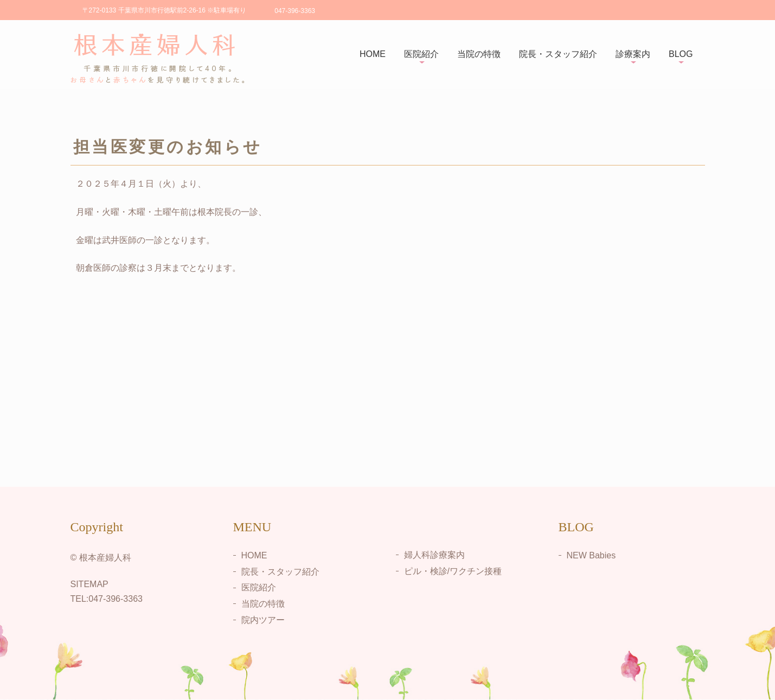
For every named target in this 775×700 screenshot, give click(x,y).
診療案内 (633, 54)
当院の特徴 (479, 54)
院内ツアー (263, 620)
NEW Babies (591, 555)
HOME (373, 54)
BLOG (681, 54)
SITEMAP (89, 584)
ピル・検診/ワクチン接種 (453, 571)
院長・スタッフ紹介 (558, 54)
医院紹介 (421, 54)
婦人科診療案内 (434, 555)
